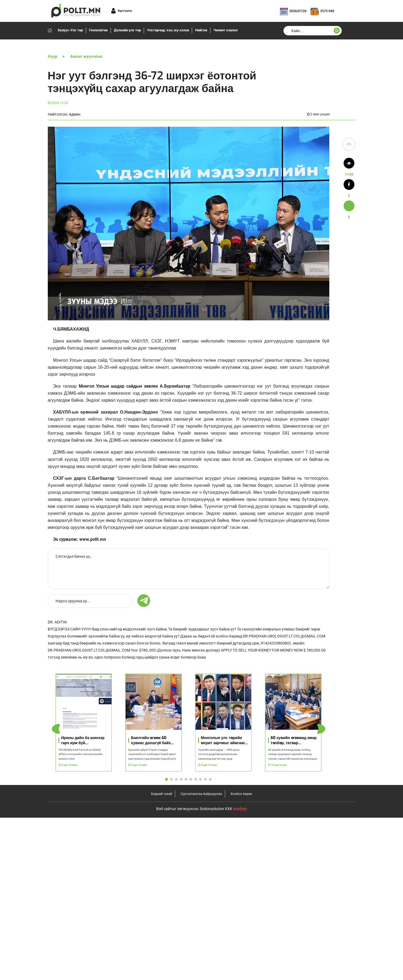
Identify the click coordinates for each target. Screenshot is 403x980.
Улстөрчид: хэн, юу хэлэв (168, 30)
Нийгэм (201, 30)
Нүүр (53, 56)
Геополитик (98, 30)
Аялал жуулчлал (86, 56)
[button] (321, 729)
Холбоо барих (241, 794)
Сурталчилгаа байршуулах (201, 794)
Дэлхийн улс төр (127, 30)
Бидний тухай (162, 794)
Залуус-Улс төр (70, 30)
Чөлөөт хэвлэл (226, 30)
